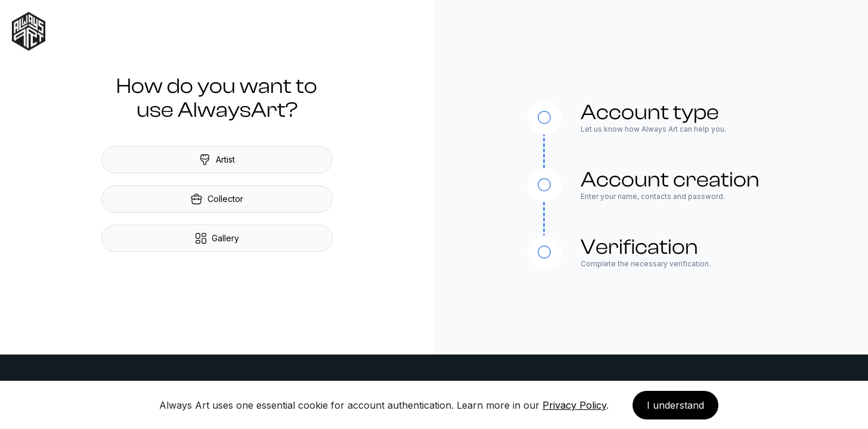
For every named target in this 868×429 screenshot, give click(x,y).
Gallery (217, 238)
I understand (675, 405)
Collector (217, 199)
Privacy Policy (574, 405)
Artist (217, 160)
